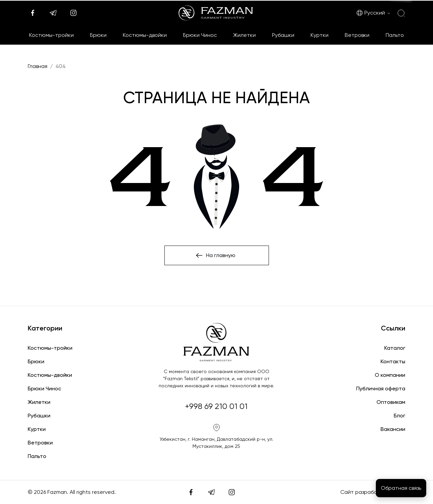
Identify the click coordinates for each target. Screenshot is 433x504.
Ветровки (357, 35)
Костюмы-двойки (145, 35)
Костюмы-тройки (51, 35)
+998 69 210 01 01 (216, 406)
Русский (371, 13)
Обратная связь (401, 488)
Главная (38, 66)
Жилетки (244, 35)
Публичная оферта (381, 388)
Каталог (395, 348)
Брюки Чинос (200, 35)
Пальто (395, 35)
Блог (400, 416)
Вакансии (393, 429)
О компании (390, 375)
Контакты (393, 361)
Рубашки (283, 35)
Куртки (320, 35)
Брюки (98, 35)
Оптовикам (391, 402)
